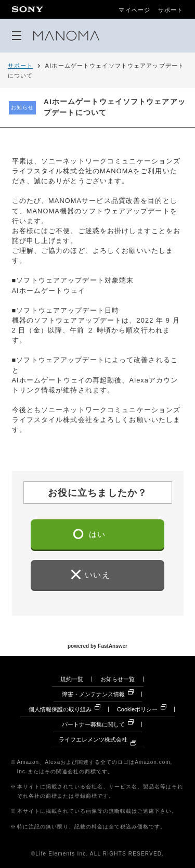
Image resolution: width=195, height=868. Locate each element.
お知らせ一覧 (118, 679)
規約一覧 (72, 679)
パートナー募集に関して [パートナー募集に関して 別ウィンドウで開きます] (93, 724)
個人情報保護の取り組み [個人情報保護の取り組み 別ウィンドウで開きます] (60, 709)
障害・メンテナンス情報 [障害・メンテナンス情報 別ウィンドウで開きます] (93, 694)
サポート (171, 10)
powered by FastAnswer (97, 646)
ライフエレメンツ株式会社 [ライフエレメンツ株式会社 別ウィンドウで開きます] (93, 739)
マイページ (134, 10)
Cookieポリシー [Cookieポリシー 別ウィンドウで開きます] (137, 709)
